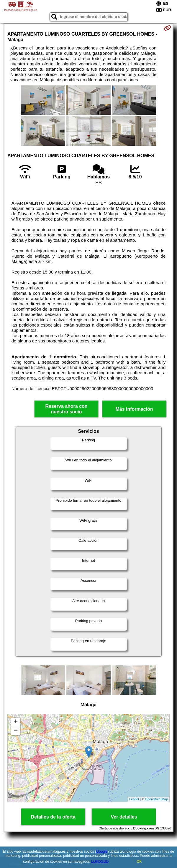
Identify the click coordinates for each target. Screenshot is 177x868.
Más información (134, 409)
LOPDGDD (100, 862)
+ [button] (16, 722)
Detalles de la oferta (53, 817)
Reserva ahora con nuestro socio (66, 409)
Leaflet (134, 799)
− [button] (16, 731)
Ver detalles (124, 817)
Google (102, 852)
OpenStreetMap (156, 799)
